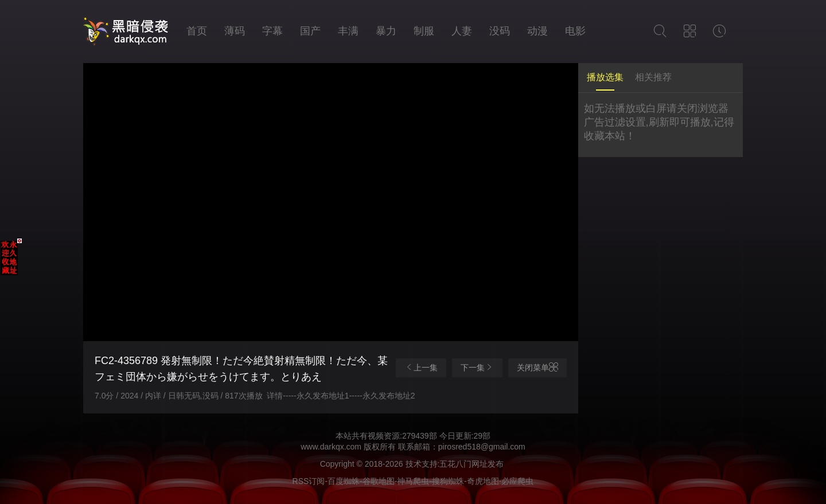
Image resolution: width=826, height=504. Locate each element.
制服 (424, 31)
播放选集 (605, 77)
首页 (197, 31)
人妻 (462, 31)
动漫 (537, 31)
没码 (500, 31)
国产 (310, 31)
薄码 (235, 31)
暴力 (386, 31)
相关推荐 (653, 77)
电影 (575, 31)
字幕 (272, 31)
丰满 (348, 31)
